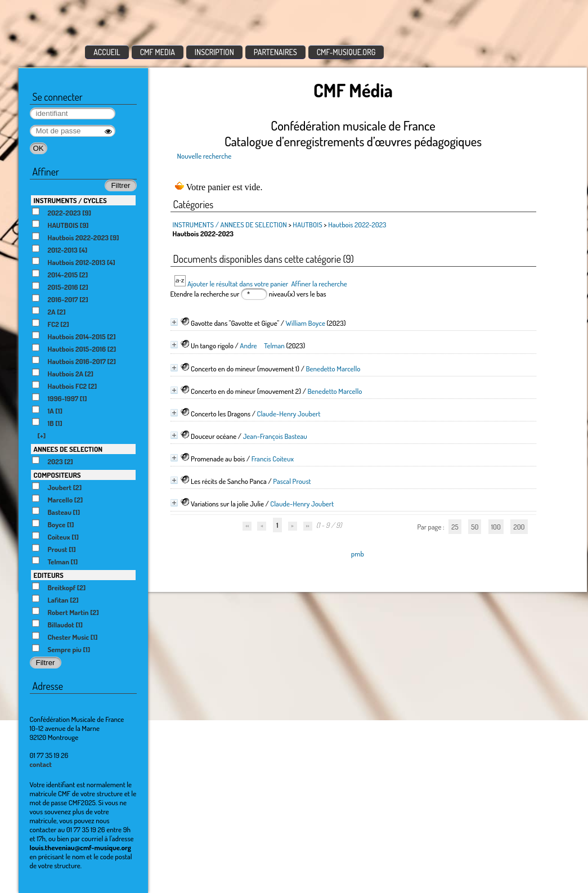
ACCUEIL (107, 52)
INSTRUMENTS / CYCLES (70, 200)
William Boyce (306, 323)
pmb (358, 554)
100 (496, 527)
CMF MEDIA (158, 52)
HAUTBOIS (307, 225)
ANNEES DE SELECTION (68, 449)
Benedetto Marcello (333, 369)
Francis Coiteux (273, 459)
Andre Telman (262, 345)
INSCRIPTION (214, 52)
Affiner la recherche (319, 284)
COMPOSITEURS (57, 475)
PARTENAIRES (275, 52)
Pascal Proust (292, 481)
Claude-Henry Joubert (288, 414)
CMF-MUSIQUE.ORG (346, 52)
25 (455, 527)
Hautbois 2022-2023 (357, 225)
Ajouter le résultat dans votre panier (238, 284)
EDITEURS (49, 575)
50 (475, 527)
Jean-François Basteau (275, 436)
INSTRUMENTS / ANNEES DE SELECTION (230, 225)
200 (519, 527)
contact (41, 764)
